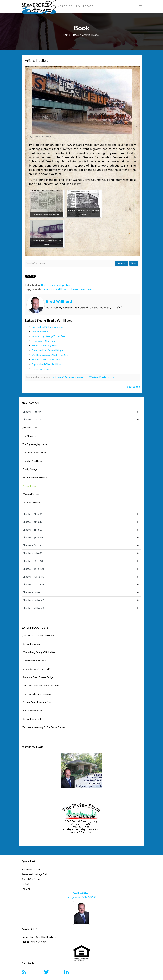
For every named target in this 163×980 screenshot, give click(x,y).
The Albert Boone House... (35, 453)
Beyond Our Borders (31, 879)
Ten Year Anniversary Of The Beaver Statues (44, 728)
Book (76, 35)
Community (42, 6)
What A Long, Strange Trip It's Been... (49, 336)
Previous (121, 263)
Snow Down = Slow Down (44, 341)
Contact (25, 884)
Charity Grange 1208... (33, 469)
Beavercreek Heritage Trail (56, 285)
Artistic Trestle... (30, 486)
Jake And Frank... (30, 428)
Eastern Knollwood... (32, 503)
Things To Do (63, 6)
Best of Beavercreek (31, 870)
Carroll (69, 289)
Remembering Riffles (33, 719)
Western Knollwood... (32, 495)
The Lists (26, 889)
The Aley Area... (30, 436)
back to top (134, 387)
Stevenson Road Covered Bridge (47, 350)
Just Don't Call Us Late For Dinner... (48, 327)
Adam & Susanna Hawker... (35, 478)
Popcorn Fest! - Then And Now (46, 364)
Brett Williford (59, 302)
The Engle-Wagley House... (35, 444)
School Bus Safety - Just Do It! (45, 346)
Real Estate (85, 6)
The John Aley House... (33, 461)
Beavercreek (51, 289)
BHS (61, 289)
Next (134, 263)
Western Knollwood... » (102, 377)
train (84, 289)
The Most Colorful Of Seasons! (46, 360)
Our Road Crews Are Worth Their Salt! (50, 355)
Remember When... (41, 332)
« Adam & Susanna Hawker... (69, 377)
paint (77, 289)
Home (27, 6)
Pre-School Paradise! (42, 369)
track (91, 289)
